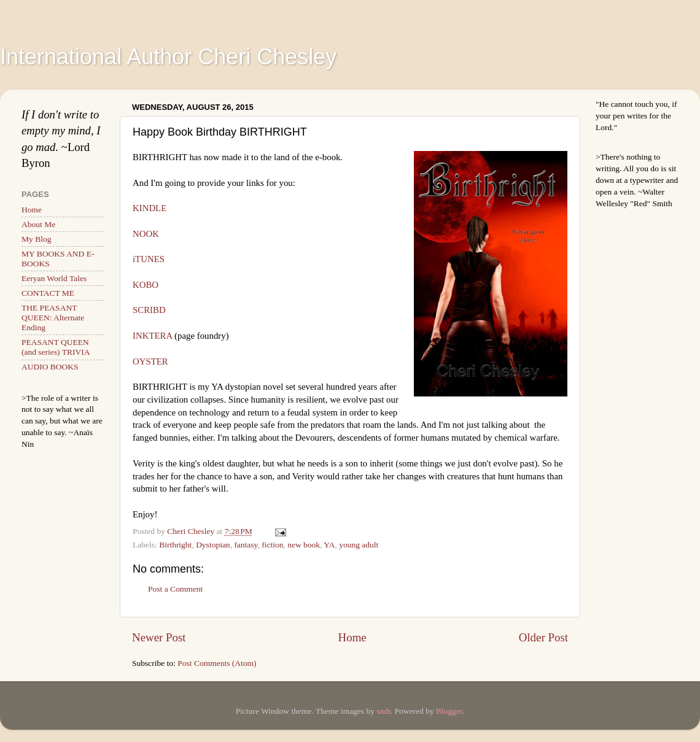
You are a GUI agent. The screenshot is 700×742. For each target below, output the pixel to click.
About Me (38, 224)
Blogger (449, 711)
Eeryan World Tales (54, 278)
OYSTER (150, 361)
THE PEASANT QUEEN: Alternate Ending (53, 318)
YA (329, 545)
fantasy (246, 545)
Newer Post (159, 637)
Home (352, 637)
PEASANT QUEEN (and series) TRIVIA (56, 347)
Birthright (175, 545)
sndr (383, 711)
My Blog (36, 239)
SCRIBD (149, 310)
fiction (272, 545)
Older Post (543, 637)
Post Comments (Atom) (217, 663)
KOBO (146, 285)
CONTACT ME (48, 293)
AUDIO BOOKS (50, 367)
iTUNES (149, 259)
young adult (359, 545)
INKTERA (181, 336)
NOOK (146, 234)
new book (304, 545)
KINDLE (150, 208)
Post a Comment (175, 589)
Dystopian (213, 545)
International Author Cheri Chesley (168, 57)
